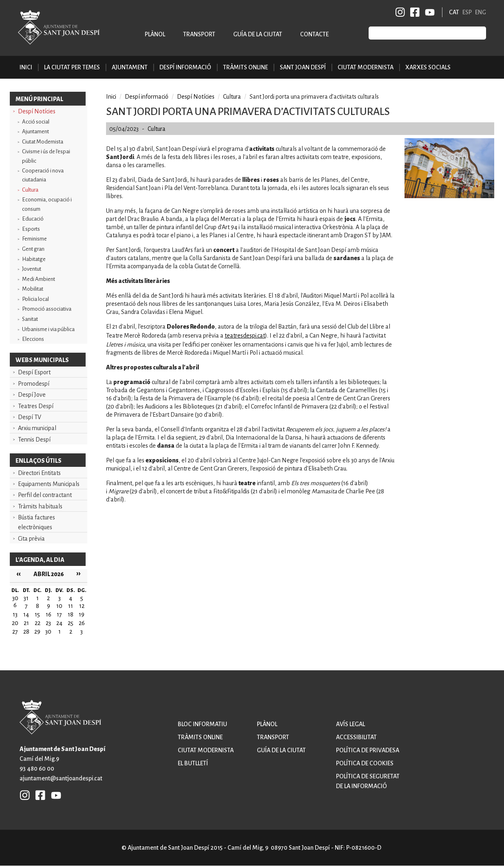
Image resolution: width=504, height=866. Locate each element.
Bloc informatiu (202, 724)
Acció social (36, 122)
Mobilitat (33, 289)
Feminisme (34, 239)
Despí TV (30, 417)
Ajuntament (35, 131)
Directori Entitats (39, 473)
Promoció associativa (47, 309)
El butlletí (193, 763)
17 (59, 614)
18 (71, 614)
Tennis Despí (34, 440)
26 (82, 623)
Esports (31, 229)
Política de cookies (365, 763)
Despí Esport (34, 372)
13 (15, 614)
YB (428, 12)
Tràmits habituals (40, 506)
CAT (454, 12)
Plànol (155, 34)
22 (38, 623)
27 (15, 632)
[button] (449, 196)
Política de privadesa (368, 750)
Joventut (32, 269)
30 (48, 632)
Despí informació (147, 97)
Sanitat (30, 319)
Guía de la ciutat (258, 34)
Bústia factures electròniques (36, 522)
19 (82, 614)
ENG (481, 12)
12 (82, 606)
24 (59, 623)
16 (49, 614)
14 (26, 614)
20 (15, 623)
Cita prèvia (31, 539)
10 (59, 606)
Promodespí (34, 384)
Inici (26, 67)
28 (26, 632)
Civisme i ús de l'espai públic (46, 156)
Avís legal (350, 724)
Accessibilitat (356, 737)
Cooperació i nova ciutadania (43, 175)
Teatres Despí (36, 406)
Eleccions (33, 339)
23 (48, 623)
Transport (199, 34)
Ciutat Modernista (43, 142)
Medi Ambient (39, 279)
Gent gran (33, 249)
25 (71, 623)
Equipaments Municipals (49, 484)
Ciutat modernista (206, 750)
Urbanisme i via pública (48, 329)
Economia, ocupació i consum (47, 204)
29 (37, 632)
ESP (467, 12)
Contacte (314, 34)
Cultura (30, 190)
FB (413, 12)
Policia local (35, 299)
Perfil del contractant (45, 495)
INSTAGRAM (400, 12)
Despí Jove (32, 395)
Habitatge (34, 259)
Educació (33, 219)
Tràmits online (245, 67)
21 (26, 623)
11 (71, 606)
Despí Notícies (37, 111)
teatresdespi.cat (245, 336)
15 (37, 614)
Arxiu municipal (37, 428)
